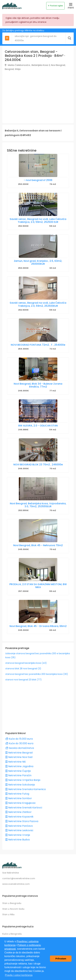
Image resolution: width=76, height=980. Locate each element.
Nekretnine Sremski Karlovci (24, 808)
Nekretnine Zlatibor (18, 812)
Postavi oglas (55, 6)
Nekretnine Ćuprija (18, 771)
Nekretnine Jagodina (19, 766)
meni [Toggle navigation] (71, 6)
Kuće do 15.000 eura (19, 739)
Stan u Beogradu (12, 903)
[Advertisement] (38, 99)
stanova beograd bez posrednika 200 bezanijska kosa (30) (37, 674)
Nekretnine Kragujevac (21, 803)
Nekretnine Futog (17, 794)
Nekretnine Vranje (18, 835)
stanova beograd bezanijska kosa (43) (26, 663)
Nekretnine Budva (17, 840)
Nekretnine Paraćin (18, 775)
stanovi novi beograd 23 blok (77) (24, 680)
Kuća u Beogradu (12, 934)
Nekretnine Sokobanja (20, 785)
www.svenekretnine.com (16, 884)
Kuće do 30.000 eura (19, 743)
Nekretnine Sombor (19, 798)
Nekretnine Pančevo (19, 826)
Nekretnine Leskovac (19, 830)
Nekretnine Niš (15, 762)
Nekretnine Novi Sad (19, 757)
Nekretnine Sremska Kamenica (26, 789)
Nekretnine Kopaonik (19, 817)
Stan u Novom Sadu (13, 909)
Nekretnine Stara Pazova (22, 821)
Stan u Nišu (8, 914)
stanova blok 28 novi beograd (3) (23, 669)
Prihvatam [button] (61, 959)
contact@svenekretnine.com (19, 878)
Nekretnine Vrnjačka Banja (23, 780)
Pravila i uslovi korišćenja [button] (19, 975)
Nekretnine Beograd (19, 753)
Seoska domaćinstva (20, 748)
